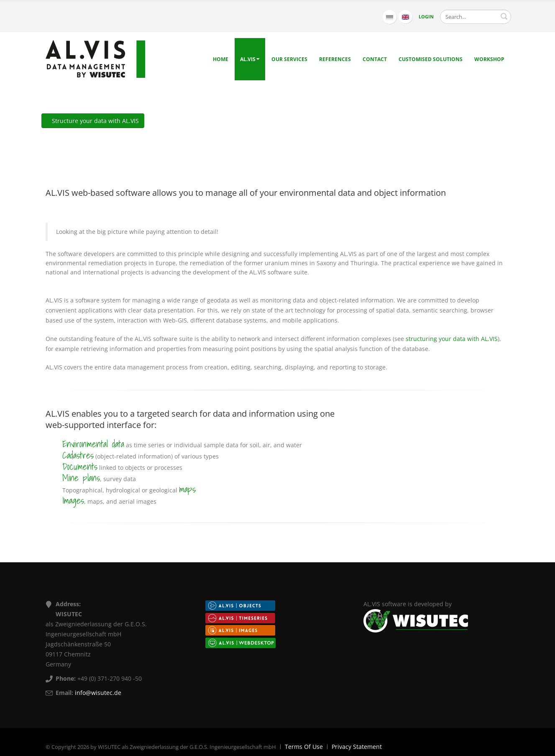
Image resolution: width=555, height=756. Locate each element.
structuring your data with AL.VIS (452, 339)
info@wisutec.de (98, 693)
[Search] (476, 17)
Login (426, 17)
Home (221, 59)
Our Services (289, 59)
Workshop (489, 59)
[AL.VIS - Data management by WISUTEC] (95, 58)
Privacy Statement (357, 747)
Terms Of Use (304, 747)
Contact (375, 59)
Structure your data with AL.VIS (93, 121)
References (335, 59)
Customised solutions (431, 59)
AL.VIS (250, 59)
